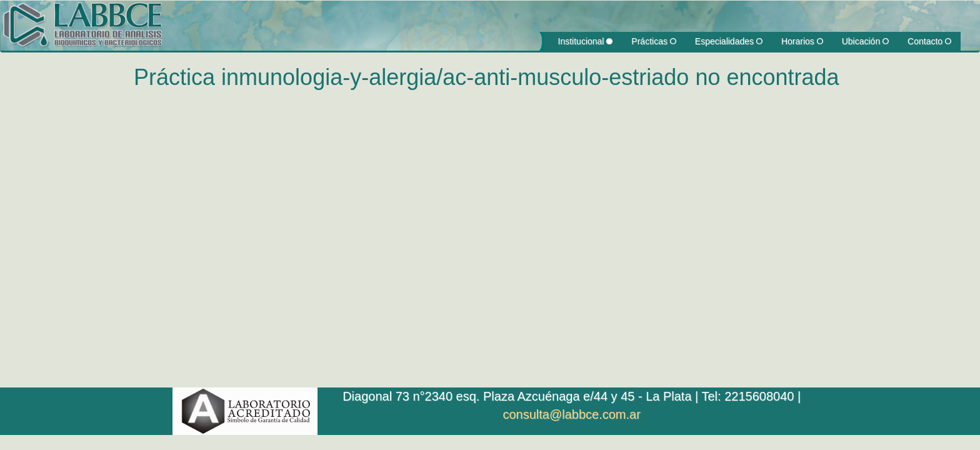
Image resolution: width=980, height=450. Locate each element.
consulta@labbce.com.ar (571, 414)
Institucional (586, 41)
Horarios (802, 41)
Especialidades (729, 41)
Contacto (929, 41)
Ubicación (865, 41)
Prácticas (653, 41)
